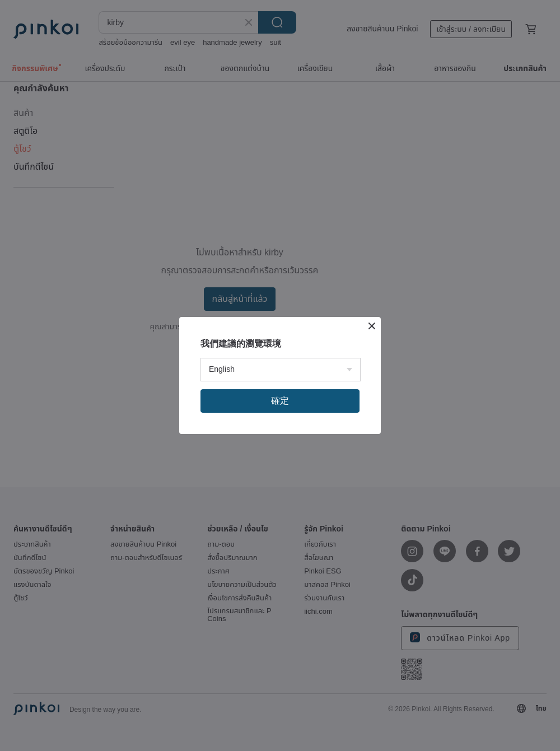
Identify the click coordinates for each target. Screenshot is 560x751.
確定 (280, 401)
